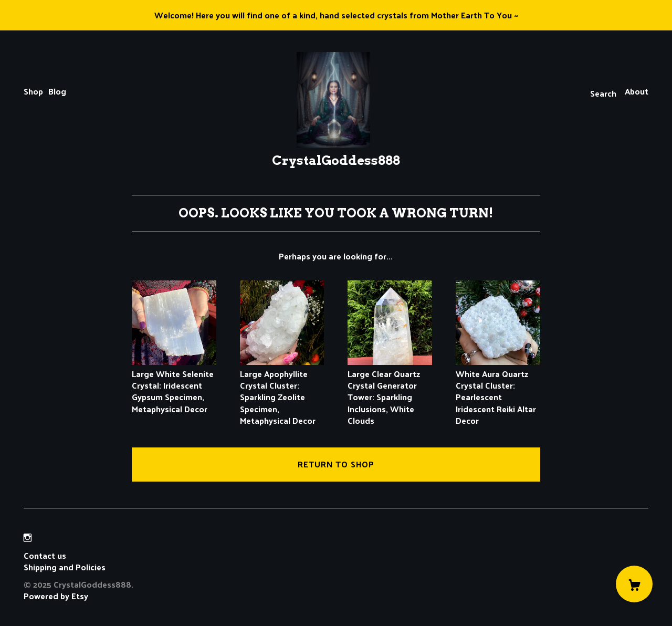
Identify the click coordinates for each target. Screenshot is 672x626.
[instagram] (28, 538)
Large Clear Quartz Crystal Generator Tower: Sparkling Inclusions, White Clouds (390, 391)
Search (603, 93)
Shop (33, 91)
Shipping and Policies (65, 567)
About (637, 91)
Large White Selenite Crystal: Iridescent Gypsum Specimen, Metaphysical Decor (174, 385)
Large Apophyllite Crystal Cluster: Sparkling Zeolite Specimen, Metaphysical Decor (282, 391)
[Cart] (634, 584)
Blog (57, 91)
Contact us (45, 556)
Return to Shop (336, 464)
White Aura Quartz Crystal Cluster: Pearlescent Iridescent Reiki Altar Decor (498, 391)
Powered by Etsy (56, 596)
